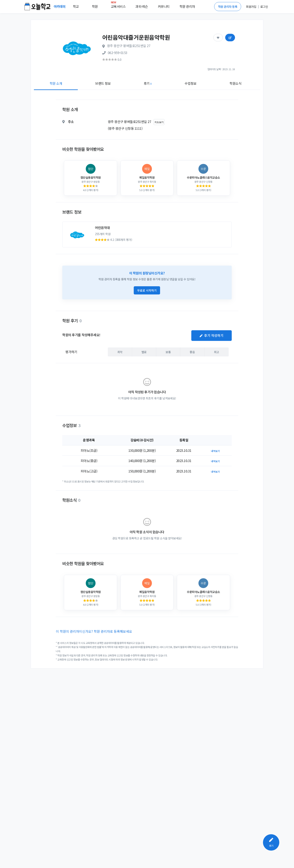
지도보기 (159, 122)
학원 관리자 (187, 6)
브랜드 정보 (103, 83)
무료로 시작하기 (147, 290)
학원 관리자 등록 (228, 7)
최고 (217, 352)
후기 (148, 83)
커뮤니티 (164, 6)
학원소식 (235, 83)
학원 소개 (56, 83)
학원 (95, 6)
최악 (120, 352)
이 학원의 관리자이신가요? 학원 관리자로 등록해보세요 (94, 631)
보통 (168, 352)
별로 (144, 352)
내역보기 (215, 451)
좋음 (192, 352)
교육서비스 (118, 6)
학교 (76, 6)
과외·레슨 (142, 6)
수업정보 (190, 83)
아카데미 (60, 6)
